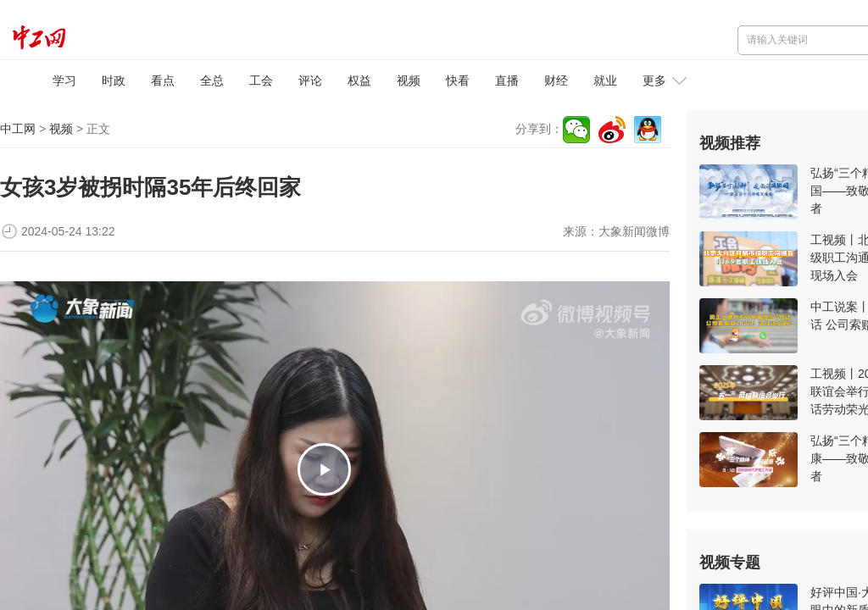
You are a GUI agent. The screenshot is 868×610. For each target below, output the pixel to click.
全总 (212, 80)
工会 (261, 80)
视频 (409, 80)
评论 (310, 80)
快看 (458, 80)
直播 (507, 80)
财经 (556, 80)
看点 (163, 80)
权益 (359, 80)
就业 (605, 80)
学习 (64, 80)
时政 (114, 80)
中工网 (18, 129)
